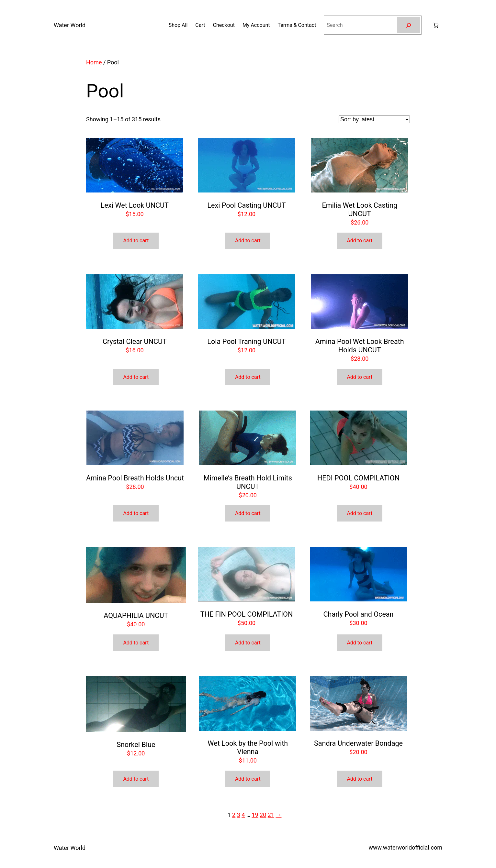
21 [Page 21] (271, 815)
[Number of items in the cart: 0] (436, 25)
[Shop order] (374, 119)
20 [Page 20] (263, 815)
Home (94, 62)
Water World (70, 25)
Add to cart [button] (136, 241)
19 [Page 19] (255, 815)
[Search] (408, 25)
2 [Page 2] (234, 815)
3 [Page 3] (239, 815)
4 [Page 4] (243, 815)
